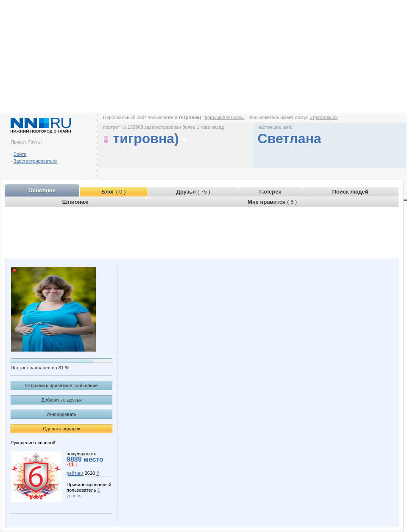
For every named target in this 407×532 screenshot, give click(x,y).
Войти (20, 154)
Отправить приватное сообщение (61, 385)
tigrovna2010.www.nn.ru (230, 117)
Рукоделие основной (33, 443)
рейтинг (75, 473)
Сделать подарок (61, 429)
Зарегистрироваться (36, 161)
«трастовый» (324, 117)
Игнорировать (62, 414)
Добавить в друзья (61, 400)
